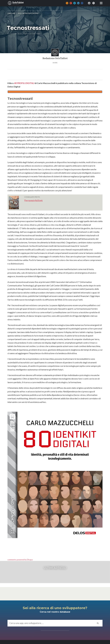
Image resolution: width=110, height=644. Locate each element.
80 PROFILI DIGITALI (24, 83)
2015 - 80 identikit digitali (28, 13)
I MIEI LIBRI (11, 13)
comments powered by (20, 560)
